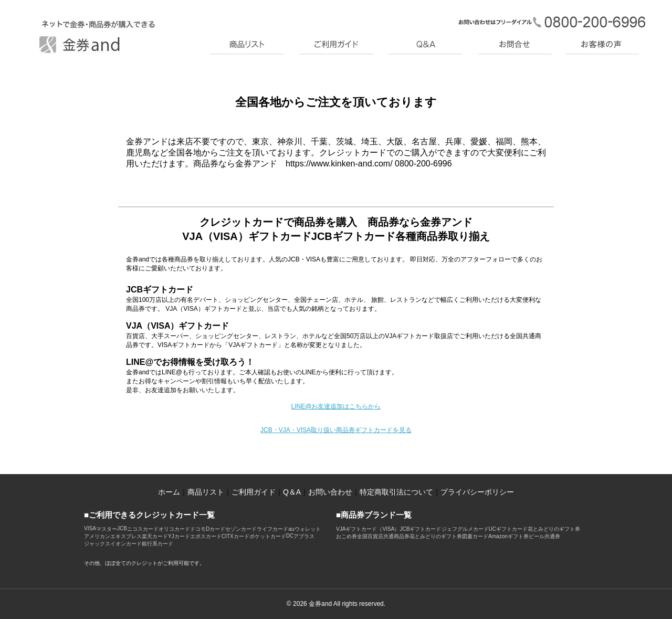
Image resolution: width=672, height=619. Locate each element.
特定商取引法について (396, 492)
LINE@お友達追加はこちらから (336, 406)
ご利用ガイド (254, 492)
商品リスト (206, 492)
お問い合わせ (330, 492)
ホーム (169, 492)
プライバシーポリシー (477, 492)
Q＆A (292, 492)
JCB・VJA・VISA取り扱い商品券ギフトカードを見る (336, 430)
